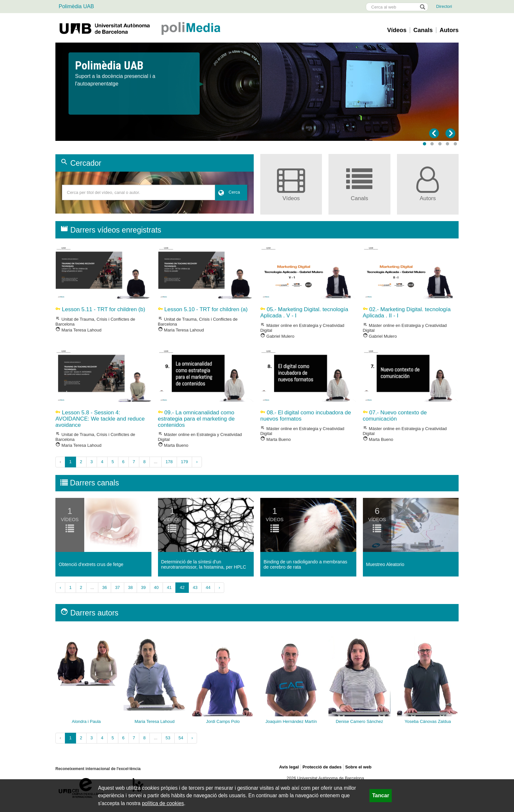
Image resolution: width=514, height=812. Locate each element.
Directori (444, 6)
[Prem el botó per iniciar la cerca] (422, 7)
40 (156, 587)
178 (169, 462)
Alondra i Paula (86, 721)
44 (208, 587)
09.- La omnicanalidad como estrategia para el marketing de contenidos (196, 419)
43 (195, 587)
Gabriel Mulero (277, 336)
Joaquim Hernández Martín (291, 721)
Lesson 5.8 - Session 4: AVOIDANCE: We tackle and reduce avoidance (100, 419)
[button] (425, 144)
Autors (449, 30)
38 (130, 587)
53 (168, 738)
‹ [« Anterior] (60, 587)
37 (117, 587)
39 (143, 587)
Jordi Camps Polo (223, 721)
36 (105, 587)
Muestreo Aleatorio (385, 564)
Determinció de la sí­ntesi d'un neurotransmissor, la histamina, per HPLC (204, 564)
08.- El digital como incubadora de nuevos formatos (306, 416)
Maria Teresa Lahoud (79, 330)
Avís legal (289, 767)
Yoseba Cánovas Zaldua (428, 721)
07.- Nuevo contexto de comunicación (395, 416)
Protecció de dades (322, 767)
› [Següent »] (197, 462)
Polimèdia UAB (76, 6)
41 (169, 587)
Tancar (381, 795)
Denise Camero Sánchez (359, 721)
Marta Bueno (173, 445)
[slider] (257, 92)
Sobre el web (358, 767)
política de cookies (163, 803)
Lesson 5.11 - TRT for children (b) (100, 309)
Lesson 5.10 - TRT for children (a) (203, 309)
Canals (423, 30)
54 (181, 738)
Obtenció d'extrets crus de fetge (91, 564)
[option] (257, 74)
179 (185, 462)
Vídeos (397, 30)
